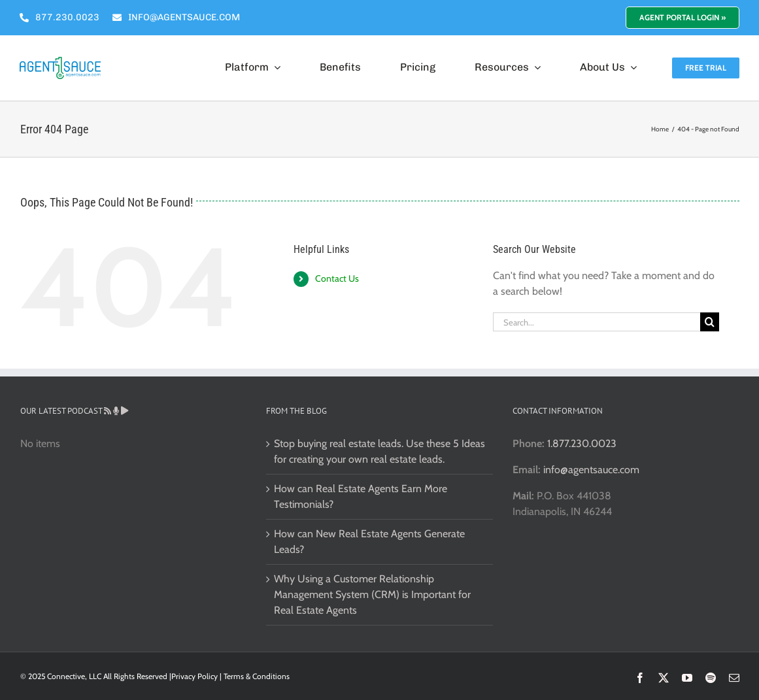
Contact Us (337, 278)
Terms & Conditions (257, 676)
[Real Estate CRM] (60, 62)
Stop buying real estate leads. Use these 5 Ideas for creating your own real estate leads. (379, 451)
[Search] (710, 322)
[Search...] (597, 322)
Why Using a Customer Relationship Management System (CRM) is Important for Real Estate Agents (372, 594)
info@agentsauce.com (591, 470)
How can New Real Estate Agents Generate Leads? (369, 542)
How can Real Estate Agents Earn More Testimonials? (361, 496)
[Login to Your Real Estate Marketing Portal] (683, 18)
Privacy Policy (194, 676)
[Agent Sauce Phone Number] (59, 18)
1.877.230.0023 (582, 443)
